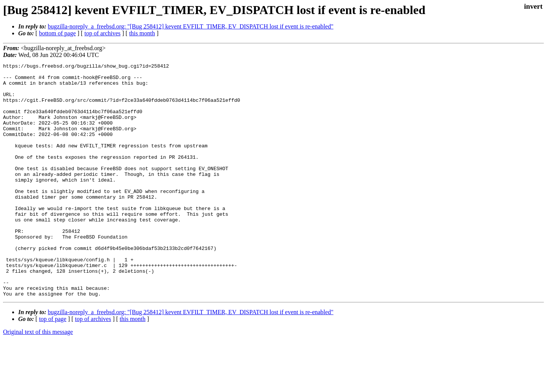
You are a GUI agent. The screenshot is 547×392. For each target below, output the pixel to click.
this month (142, 33)
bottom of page (58, 33)
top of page (53, 366)
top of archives (102, 33)
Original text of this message (38, 379)
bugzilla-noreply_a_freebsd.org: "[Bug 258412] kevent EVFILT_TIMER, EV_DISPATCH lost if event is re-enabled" (191, 26)
